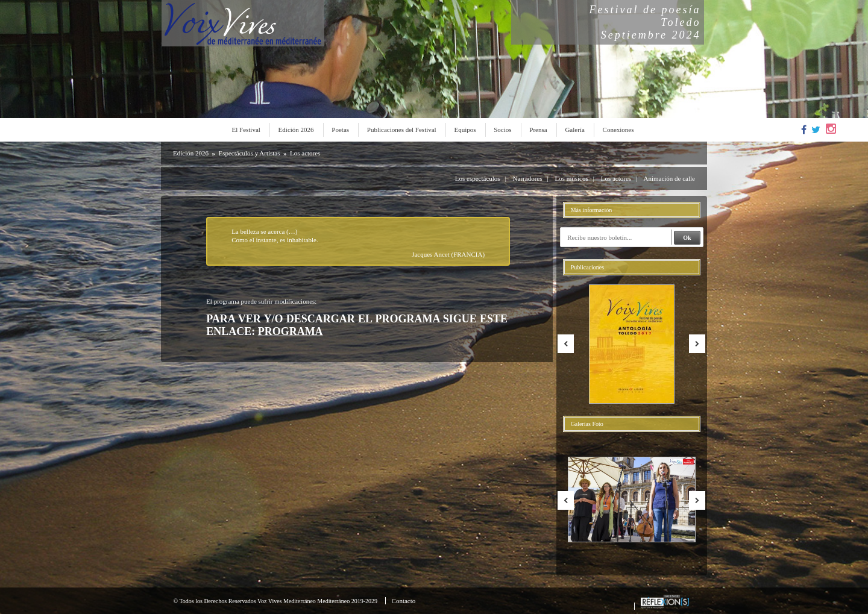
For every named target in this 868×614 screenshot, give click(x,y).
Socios (502, 130)
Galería (574, 130)
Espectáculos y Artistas (249, 153)
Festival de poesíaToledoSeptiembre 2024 (645, 22)
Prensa (538, 130)
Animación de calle (669, 178)
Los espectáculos (478, 178)
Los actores (305, 153)
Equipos (465, 130)
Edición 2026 (296, 130)
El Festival (246, 130)
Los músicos (571, 178)
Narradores (528, 178)
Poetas (340, 130)
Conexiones (618, 130)
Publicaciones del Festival (402, 130)
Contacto (404, 601)
